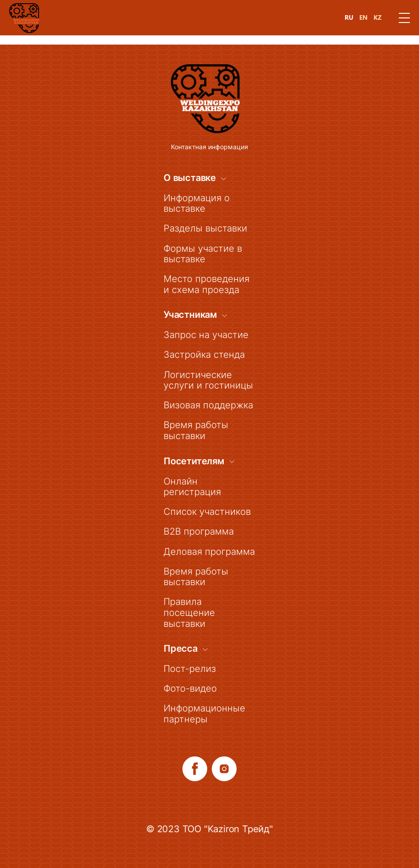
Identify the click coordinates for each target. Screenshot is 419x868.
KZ (378, 17)
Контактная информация (209, 137)
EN (363, 17)
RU (349, 17)
